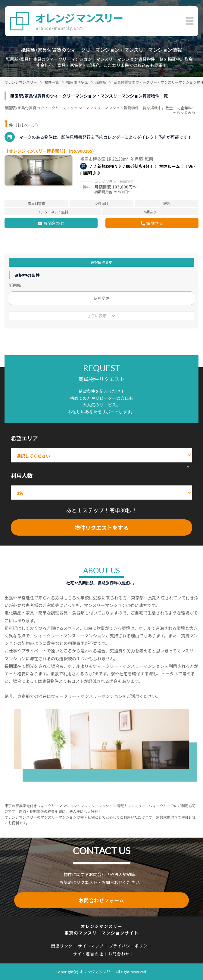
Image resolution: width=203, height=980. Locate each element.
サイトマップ (91, 946)
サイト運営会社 (88, 954)
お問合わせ (54, 223)
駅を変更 (101, 298)
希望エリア (24, 438)
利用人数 (22, 475)
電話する (155, 223)
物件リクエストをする (101, 527)
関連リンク (62, 946)
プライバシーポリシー (130, 946)
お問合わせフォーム (102, 900)
